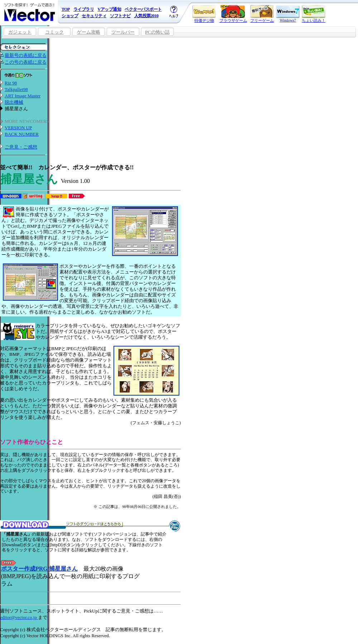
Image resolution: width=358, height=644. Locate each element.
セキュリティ (94, 16)
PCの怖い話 (157, 32)
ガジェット (20, 32)
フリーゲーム (262, 14)
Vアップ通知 (109, 9)
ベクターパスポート (143, 9)
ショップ (70, 16)
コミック (54, 32)
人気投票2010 (146, 16)
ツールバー (123, 32)
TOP (66, 9)
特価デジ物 (204, 14)
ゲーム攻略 (89, 32)
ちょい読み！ (314, 14)
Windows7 (288, 14)
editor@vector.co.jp (19, 617)
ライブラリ (84, 9)
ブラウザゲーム (233, 14)
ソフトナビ (120, 16)
